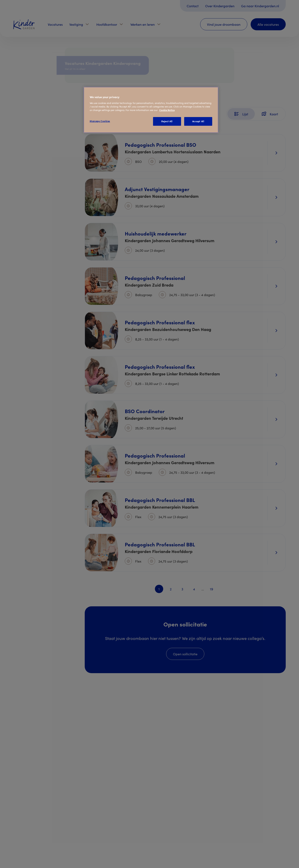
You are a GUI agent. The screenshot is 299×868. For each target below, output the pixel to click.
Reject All (167, 121)
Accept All (198, 121)
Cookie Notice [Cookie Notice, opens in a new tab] (167, 110)
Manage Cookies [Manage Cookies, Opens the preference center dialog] (100, 121)
